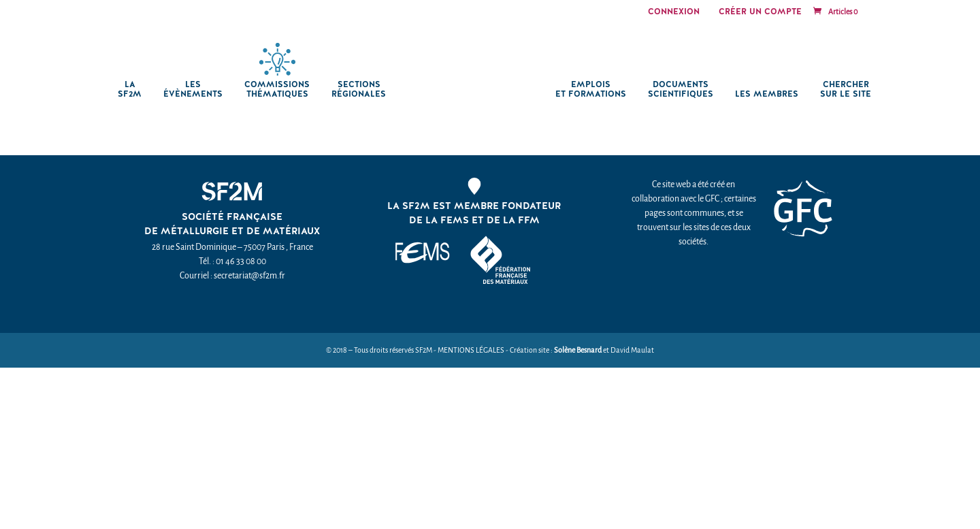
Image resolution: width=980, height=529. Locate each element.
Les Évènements (190, 90)
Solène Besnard (578, 350)
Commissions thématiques (274, 90)
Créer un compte (760, 12)
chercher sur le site (849, 90)
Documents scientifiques (684, 90)
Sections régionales (355, 90)
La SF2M (126, 90)
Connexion (674, 12)
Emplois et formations (594, 90)
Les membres (770, 94)
